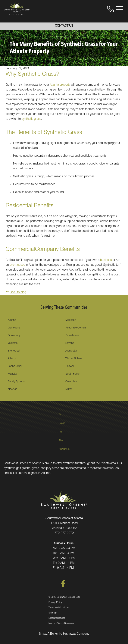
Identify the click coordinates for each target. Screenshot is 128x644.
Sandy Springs (16, 382)
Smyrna (70, 343)
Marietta (12, 374)
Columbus (71, 382)
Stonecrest (14, 351)
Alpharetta (71, 351)
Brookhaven (72, 336)
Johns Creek (15, 366)
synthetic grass (31, 119)
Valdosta (13, 343)
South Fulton (73, 374)
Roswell (70, 366)
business (106, 260)
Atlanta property (60, 85)
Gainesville (14, 328)
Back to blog (16, 292)
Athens (12, 320)
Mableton (71, 320)
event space (17, 265)
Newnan (13, 389)
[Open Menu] (120, 9)
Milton (69, 389)
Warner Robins (74, 359)
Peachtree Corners (76, 328)
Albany (12, 359)
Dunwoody (14, 336)
